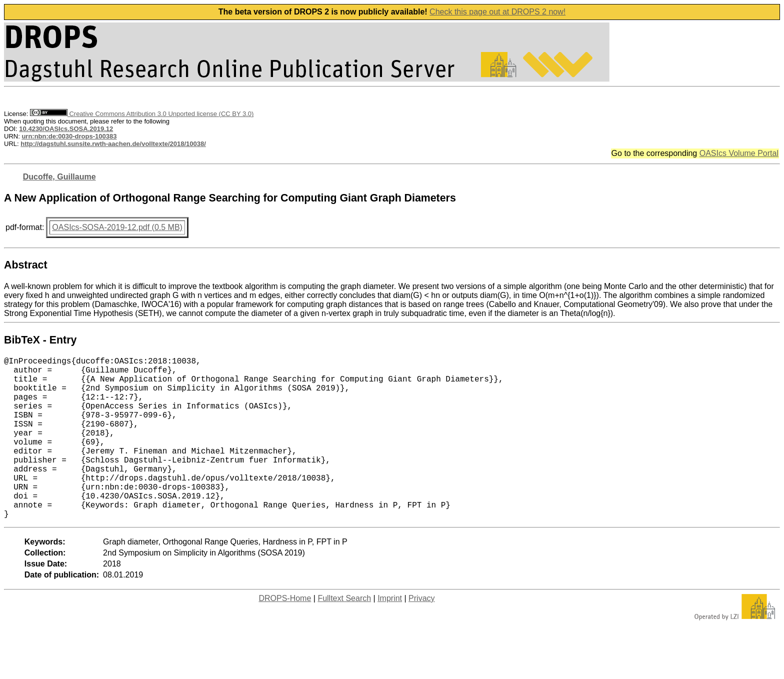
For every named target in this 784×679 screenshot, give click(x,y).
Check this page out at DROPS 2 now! (497, 12)
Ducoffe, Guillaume (59, 177)
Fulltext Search (344, 634)
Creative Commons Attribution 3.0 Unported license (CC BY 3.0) (142, 114)
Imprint (390, 634)
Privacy (421, 634)
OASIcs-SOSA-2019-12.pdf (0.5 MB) (117, 227)
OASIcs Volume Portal (739, 153)
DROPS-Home (285, 634)
